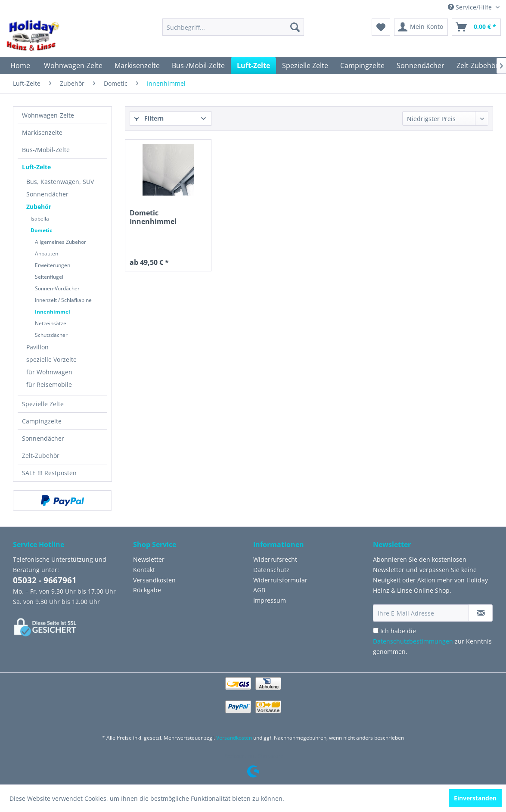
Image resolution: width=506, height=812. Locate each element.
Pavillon (37, 347)
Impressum (270, 600)
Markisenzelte (42, 132)
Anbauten (47, 254)
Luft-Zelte (36, 167)
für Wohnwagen (49, 372)
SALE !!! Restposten (49, 473)
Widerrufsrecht (275, 559)
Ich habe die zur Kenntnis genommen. (432, 641)
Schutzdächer (51, 335)
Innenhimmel (53, 312)
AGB (259, 590)
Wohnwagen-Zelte (48, 115)
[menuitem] (233, 27)
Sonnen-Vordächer (57, 288)
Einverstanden (475, 798)
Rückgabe (147, 590)
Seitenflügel (49, 277)
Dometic (41, 230)
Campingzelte (42, 421)
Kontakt (144, 570)
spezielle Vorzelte (51, 359)
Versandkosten (154, 580)
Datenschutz (271, 570)
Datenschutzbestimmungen (413, 641)
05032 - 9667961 (45, 580)
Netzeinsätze (51, 323)
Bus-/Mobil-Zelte (46, 150)
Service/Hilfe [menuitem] (471, 7)
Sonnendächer (47, 194)
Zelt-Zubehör (41, 456)
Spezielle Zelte (43, 404)
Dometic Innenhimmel (153, 217)
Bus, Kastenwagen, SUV (60, 182)
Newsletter (149, 559)
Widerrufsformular (280, 580)
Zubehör (39, 207)
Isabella (40, 219)
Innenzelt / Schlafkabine (63, 300)
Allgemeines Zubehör (61, 242)
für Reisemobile (49, 384)
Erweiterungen (53, 265)
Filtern (149, 118)
